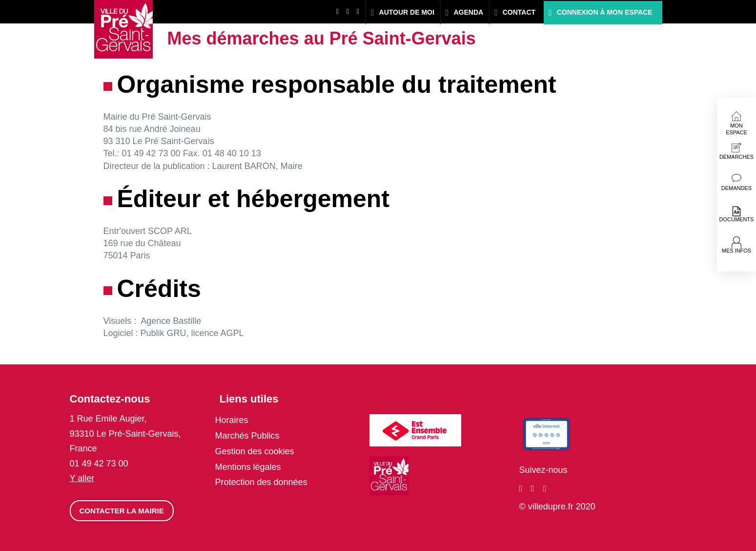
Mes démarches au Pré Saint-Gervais (322, 38)
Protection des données (261, 482)
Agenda (468, 12)
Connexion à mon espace (605, 12)
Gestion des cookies (255, 451)
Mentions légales (248, 467)
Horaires (232, 420)
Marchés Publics (247, 436)
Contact (519, 12)
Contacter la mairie (122, 511)
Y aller (82, 478)
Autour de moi (407, 12)
